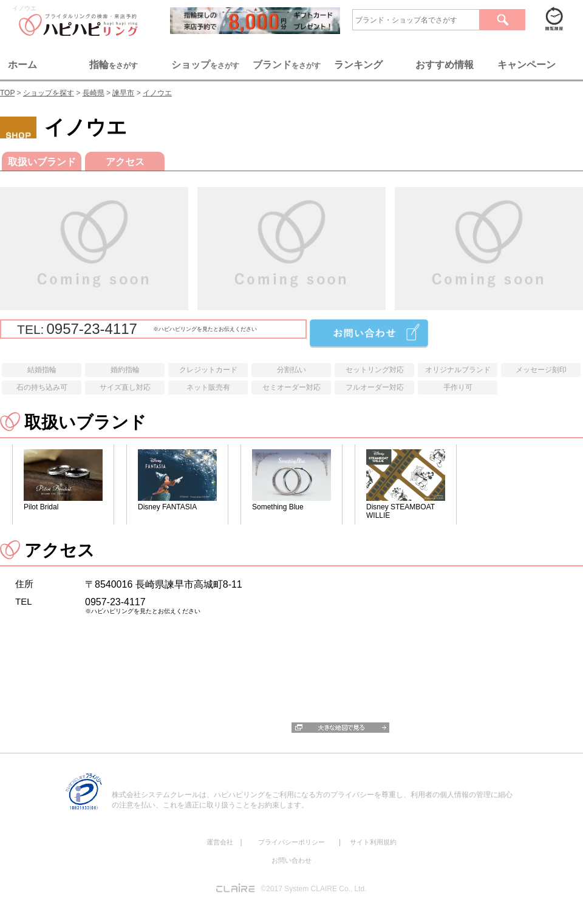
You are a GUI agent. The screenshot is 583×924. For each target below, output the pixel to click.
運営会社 (220, 842)
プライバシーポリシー (291, 842)
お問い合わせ (291, 860)
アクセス (125, 162)
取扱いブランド (42, 162)
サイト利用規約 (373, 842)
